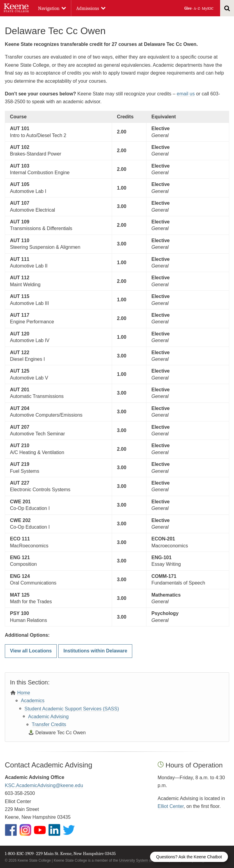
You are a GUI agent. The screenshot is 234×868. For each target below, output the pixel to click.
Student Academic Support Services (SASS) (72, 709)
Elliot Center (171, 806)
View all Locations (31, 651)
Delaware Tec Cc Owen (61, 733)
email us (186, 94)
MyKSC (207, 8)
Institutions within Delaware (95, 651)
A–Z (197, 8)
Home (24, 693)
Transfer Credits (49, 724)
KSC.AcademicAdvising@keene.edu (44, 785)
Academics (33, 701)
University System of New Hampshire (149, 860)
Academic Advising (48, 717)
